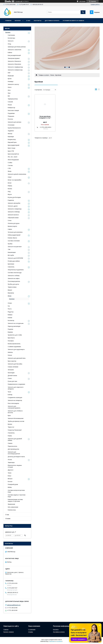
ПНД (9, 192)
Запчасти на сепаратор (15, 400)
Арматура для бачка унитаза (17, 47)
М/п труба (11, 255)
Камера (10, 315)
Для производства (13, 449)
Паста (10, 309)
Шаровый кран (12, 142)
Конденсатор (12, 139)
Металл (10, 479)
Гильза (10, 355)
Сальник (10, 102)
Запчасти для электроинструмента (14, 407)
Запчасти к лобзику (14, 276)
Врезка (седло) (12, 226)
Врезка (10, 424)
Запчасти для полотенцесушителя (14, 453)
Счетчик (10, 165)
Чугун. (10, 392)
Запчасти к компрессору (15, 70)
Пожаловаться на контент (56, 641)
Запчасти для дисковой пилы (17, 358)
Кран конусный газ (13, 154)
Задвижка (11, 131)
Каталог (18, 21)
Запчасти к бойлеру (14, 212)
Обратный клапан (13, 218)
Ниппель (10, 352)
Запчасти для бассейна (15, 364)
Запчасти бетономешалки (16, 418)
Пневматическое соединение (16, 384)
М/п (9, 96)
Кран (9, 416)
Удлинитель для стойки (15, 335)
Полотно (10, 119)
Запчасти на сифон (14, 278)
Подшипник (11, 113)
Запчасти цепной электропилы (17, 174)
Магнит (10, 290)
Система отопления (14, 241)
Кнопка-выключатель (14, 344)
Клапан (10, 318)
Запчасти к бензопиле (14, 64)
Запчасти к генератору (15, 209)
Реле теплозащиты (13, 403)
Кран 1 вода (11, 148)
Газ (9, 306)
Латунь (10, 105)
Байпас (10, 53)
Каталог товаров (9, 632)
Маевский (11, 76)
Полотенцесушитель (14, 281)
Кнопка (10, 189)
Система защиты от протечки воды (17, 496)
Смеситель (11, 267)
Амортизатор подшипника (16, 270)
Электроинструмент (14, 58)
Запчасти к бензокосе (14, 61)
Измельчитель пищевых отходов (15, 466)
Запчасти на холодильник (16, 323)
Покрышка (11, 116)
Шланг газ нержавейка (15, 180)
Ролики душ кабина (14, 261)
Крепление (11, 264)
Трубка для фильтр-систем (16, 421)
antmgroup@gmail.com (14, 605)
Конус (10, 476)
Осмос (10, 378)
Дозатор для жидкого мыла (16, 457)
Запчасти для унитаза (14, 122)
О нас (28, 21)
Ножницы (11, 81)
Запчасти (11, 41)
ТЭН (9, 249)
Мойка (10, 487)
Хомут (10, 177)
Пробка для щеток (13, 284)
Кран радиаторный (13, 145)
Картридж (11, 137)
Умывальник (11, 504)
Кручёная (12, 299)
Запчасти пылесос (13, 215)
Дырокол (11, 470)
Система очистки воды (15, 273)
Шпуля (10, 194)
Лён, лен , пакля (12, 157)
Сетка (10, 221)
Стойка (10, 163)
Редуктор (11, 312)
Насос (10, 87)
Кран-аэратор (12, 361)
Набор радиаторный (14, 235)
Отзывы (8, 519)
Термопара (11, 462)
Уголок (10, 460)
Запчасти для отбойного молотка (15, 412)
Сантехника (11, 35)
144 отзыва (82, 1)
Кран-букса (11, 338)
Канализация (12, 252)
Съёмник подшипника (14, 347)
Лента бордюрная (13, 160)
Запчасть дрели (13, 206)
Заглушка (11, 370)
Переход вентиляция (14, 326)
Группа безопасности (14, 128)
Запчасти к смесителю (15, 50)
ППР (9, 73)
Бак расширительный (14, 55)
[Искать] (83, 12)
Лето (9, 90)
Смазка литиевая (13, 367)
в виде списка (99, 90)
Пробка (10, 244)
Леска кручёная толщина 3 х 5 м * (45, 117)
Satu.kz (60, 640)
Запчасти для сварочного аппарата (16, 388)
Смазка (10, 443)
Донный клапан (12, 376)
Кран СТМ (11, 151)
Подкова (10, 329)
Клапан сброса (12, 238)
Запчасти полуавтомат (15, 247)
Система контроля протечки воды (16, 491)
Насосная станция (13, 110)
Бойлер (10, 395)
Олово (10, 303)
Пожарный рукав (13, 484)
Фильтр (10, 134)
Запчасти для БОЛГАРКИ (15, 258)
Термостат (11, 427)
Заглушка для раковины (15, 232)
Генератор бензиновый (15, 430)
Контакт (10, 482)
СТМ (9, 168)
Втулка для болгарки (14, 197)
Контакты (38, 21)
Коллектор (11, 320)
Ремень (10, 186)
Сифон (10, 229)
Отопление (11, 125)
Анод (9, 44)
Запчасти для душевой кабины (15, 440)
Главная (8, 21)
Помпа (10, 436)
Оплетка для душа (14, 223)
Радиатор (11, 200)
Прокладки (11, 373)
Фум (9, 93)
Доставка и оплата (52, 21)
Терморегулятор (13, 99)
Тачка (10, 473)
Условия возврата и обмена (73, 21)
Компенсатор (12, 510)
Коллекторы (11, 38)
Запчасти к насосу (13, 84)
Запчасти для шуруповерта (16, 349)
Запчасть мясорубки (14, 203)
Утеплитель (11, 433)
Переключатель (12, 446)
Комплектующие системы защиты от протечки (15, 500)
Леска (52, 75)
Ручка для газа (12, 381)
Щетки (10, 79)
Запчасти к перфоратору (15, 67)
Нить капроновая (13, 507)
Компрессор (11, 108)
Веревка (10, 332)
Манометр (11, 293)
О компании (32, 629)
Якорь (10, 171)
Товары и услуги (44, 75)
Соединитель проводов (15, 397)
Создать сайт (19, 1)
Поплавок (11, 341)
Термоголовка (12, 287)
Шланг (10, 183)
